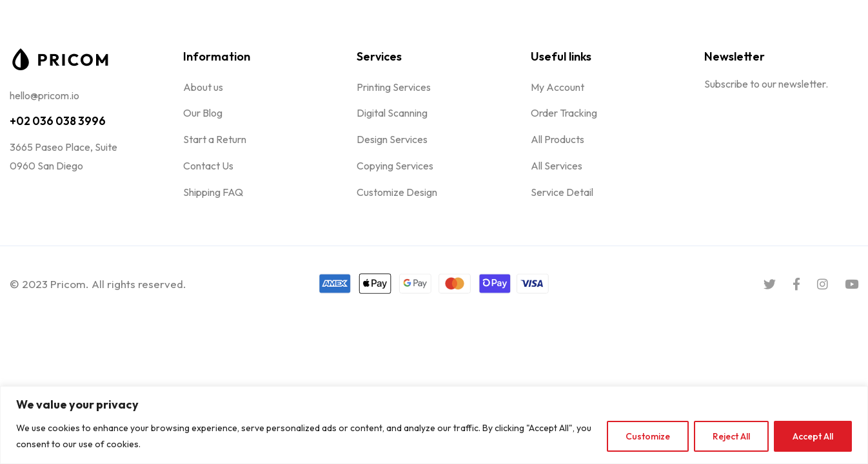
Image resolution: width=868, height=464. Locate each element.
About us (203, 87)
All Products (557, 139)
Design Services (392, 139)
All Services (557, 166)
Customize (648, 436)
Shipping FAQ (213, 192)
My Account (557, 87)
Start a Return (215, 139)
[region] (434, 425)
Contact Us (208, 166)
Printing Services (394, 87)
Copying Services (395, 166)
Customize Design (397, 192)
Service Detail (562, 192)
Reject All (731, 436)
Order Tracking (564, 113)
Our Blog (203, 113)
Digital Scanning (392, 113)
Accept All (813, 436)
